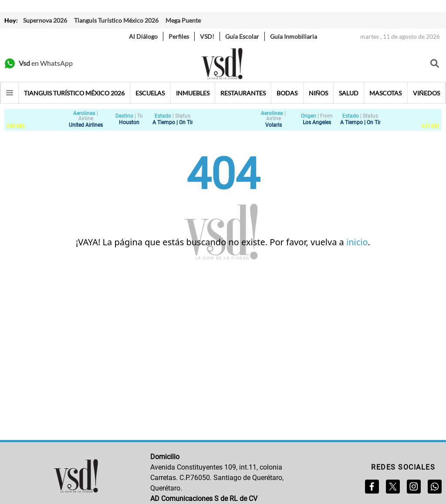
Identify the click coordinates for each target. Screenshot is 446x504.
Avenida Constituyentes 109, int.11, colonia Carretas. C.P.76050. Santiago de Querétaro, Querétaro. (217, 478)
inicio (357, 242)
